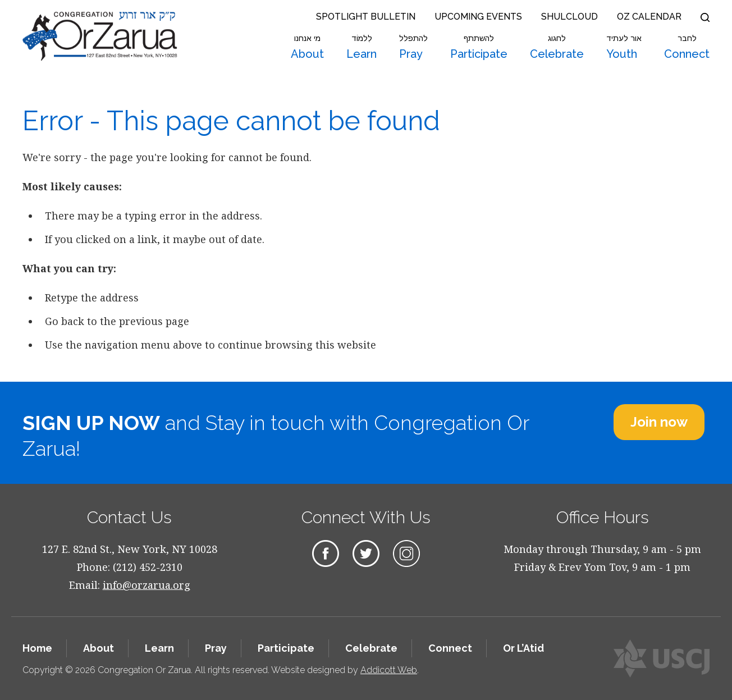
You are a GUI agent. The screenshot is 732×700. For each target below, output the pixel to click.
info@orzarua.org (147, 585)
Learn (362, 47)
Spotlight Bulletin (366, 17)
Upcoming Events (478, 17)
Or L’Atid (523, 648)
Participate (479, 47)
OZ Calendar (649, 17)
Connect (687, 47)
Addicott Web (389, 670)
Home (37, 648)
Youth (624, 47)
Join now (659, 422)
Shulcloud (569, 17)
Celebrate (557, 47)
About (307, 47)
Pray (413, 47)
